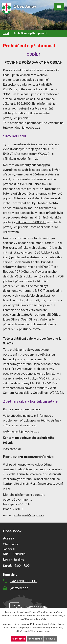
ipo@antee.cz (12, 449)
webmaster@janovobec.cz (21, 431)
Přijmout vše (18, 639)
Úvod (6, 33)
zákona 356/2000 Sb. (31, 222)
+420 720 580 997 (24, 581)
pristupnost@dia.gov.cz (29, 515)
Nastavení (50, 639)
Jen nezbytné (35, 639)
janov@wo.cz (19, 588)
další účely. (41, 619)
